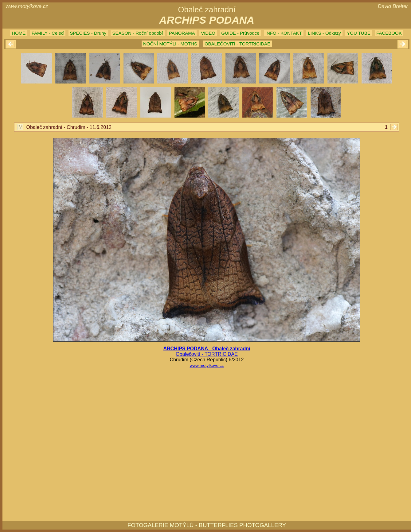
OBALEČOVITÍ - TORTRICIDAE (237, 44)
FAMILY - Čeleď (48, 33)
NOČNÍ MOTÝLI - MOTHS (170, 44)
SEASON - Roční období (137, 33)
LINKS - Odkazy (324, 33)
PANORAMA (182, 33)
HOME (19, 33)
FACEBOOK (389, 33)
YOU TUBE (358, 33)
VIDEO (208, 33)
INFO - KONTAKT (284, 33)
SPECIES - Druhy (88, 33)
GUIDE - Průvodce (240, 33)
